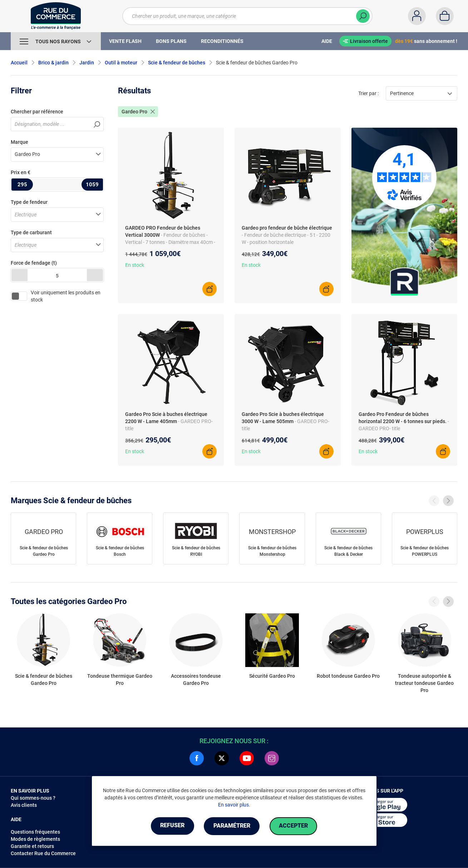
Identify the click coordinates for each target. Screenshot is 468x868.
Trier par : (368, 93)
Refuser (171, 826)
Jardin (87, 63)
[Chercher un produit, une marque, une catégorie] (247, 16)
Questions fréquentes (35, 832)
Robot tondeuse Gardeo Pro (348, 676)
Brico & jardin (53, 63)
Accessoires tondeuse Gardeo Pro (196, 680)
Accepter (295, 826)
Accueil (19, 63)
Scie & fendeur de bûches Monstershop (272, 551)
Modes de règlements (35, 839)
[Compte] (417, 16)
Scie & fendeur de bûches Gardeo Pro (44, 551)
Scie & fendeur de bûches (177, 63)
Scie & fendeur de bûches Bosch (120, 551)
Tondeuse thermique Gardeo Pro (120, 680)
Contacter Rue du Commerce (43, 853)
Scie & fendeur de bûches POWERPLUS (425, 551)
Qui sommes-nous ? (33, 798)
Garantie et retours (32, 846)
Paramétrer (232, 826)
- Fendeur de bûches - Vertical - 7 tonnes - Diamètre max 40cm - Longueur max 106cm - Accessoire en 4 (170, 242)
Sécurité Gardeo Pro (272, 676)
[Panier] (445, 16)
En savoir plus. (234, 805)
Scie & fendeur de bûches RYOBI (196, 551)
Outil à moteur (121, 63)
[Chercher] (363, 16)
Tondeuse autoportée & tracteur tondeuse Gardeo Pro (424, 683)
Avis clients (24, 805)
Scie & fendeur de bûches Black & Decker (348, 551)
